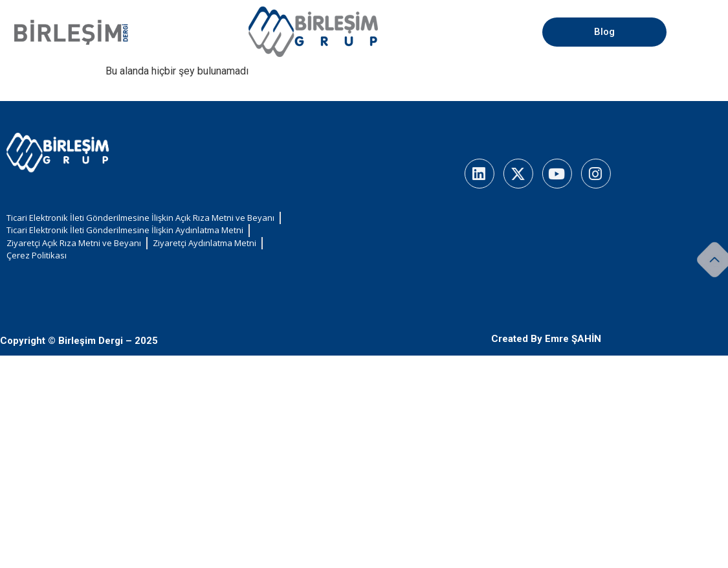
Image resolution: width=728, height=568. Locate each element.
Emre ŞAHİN (573, 339)
